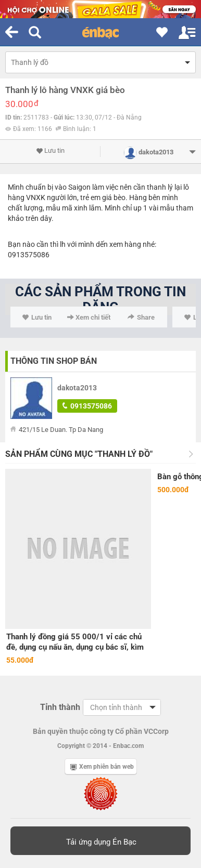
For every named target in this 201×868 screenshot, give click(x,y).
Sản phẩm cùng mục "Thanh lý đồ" (79, 454)
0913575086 (87, 406)
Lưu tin (50, 151)
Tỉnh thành (60, 707)
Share (141, 317)
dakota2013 (77, 388)
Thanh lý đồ (30, 62)
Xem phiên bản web (102, 767)
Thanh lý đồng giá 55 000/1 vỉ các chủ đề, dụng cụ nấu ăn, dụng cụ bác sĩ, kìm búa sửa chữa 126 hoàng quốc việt (75, 642)
